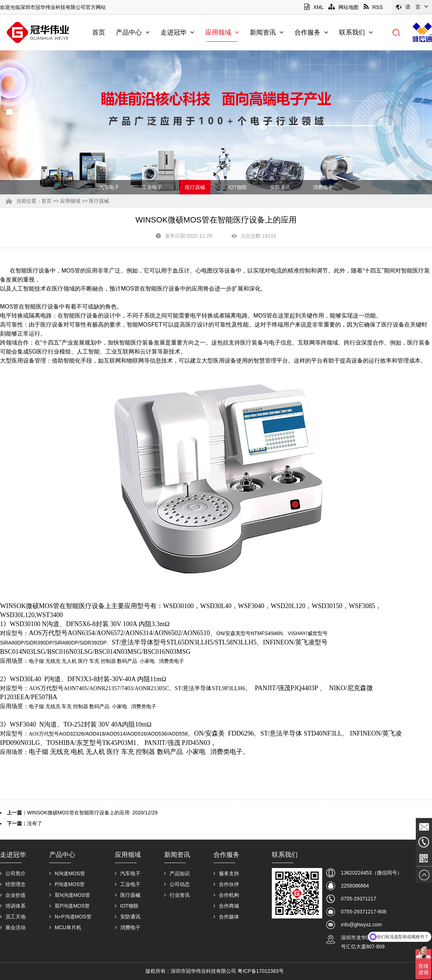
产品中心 (133, 32)
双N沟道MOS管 (70, 895)
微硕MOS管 (43, 606)
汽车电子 (109, 187)
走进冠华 (177, 32)
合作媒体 (226, 917)
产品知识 (177, 873)
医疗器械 (195, 187)
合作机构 (226, 895)
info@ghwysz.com (361, 925)
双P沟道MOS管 (69, 906)
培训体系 (13, 906)
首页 (99, 32)
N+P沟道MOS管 (70, 917)
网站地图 (343, 7)
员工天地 (13, 917)
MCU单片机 (65, 927)
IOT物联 (237, 187)
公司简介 (13, 873)
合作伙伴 (226, 884)
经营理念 (13, 884)
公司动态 (177, 884)
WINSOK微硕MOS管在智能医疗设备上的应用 (78, 813)
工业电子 (152, 187)
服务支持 (226, 873)
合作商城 (226, 906)
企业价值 (13, 895)
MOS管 (71, 271)
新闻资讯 (267, 32)
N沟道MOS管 (67, 873)
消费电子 (323, 187)
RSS (373, 7)
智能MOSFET (145, 325)
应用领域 (222, 32)
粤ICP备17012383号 (261, 971)
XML (314, 7)
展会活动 (13, 927)
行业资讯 (177, 895)
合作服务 (311, 32)
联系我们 (356, 32)
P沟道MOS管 (67, 884)
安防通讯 (280, 187)
